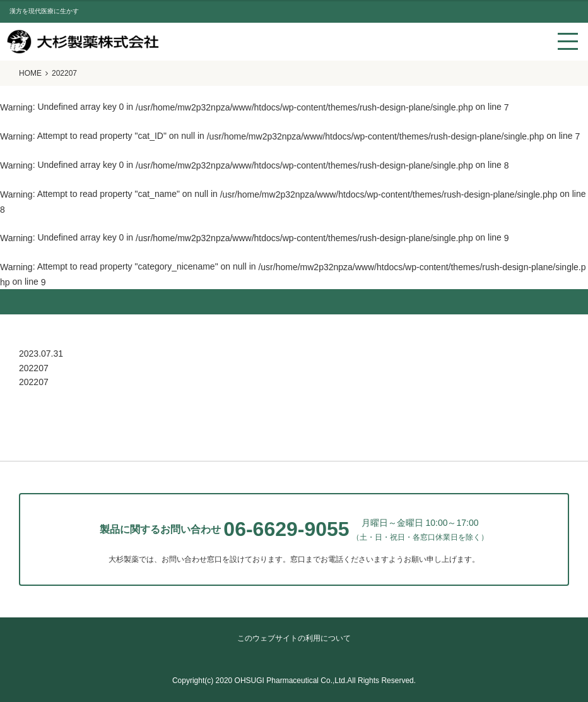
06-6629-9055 (286, 529)
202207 (34, 382)
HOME (30, 73)
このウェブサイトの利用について (294, 638)
